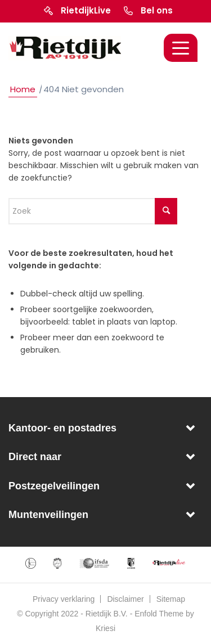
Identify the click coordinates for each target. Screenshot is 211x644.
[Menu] (181, 48)
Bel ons (157, 10)
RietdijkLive (86, 10)
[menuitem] (63, 599)
